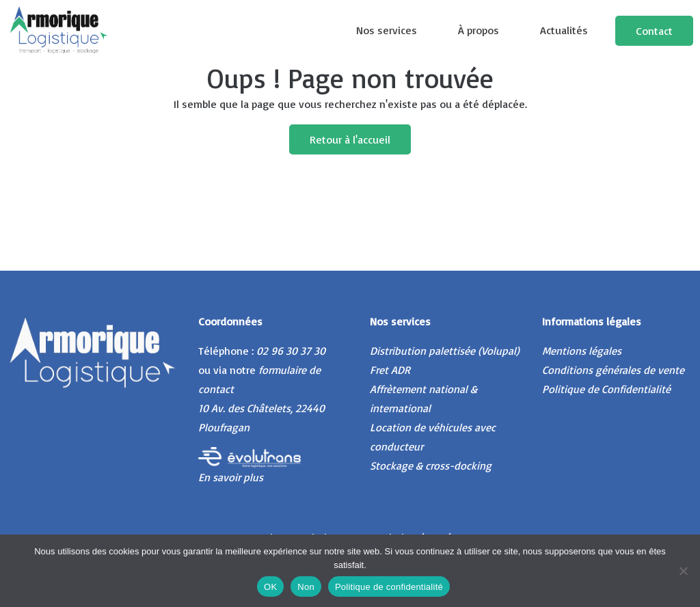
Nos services (387, 30)
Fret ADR (390, 370)
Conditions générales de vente (613, 370)
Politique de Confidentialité (606, 389)
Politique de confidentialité (389, 587)
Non (306, 587)
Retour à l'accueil (350, 139)
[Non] (683, 571)
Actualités (564, 30)
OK (270, 587)
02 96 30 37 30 (291, 351)
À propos (479, 30)
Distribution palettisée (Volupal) (445, 351)
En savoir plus (231, 477)
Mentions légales (582, 351)
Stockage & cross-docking (431, 466)
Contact (654, 31)
